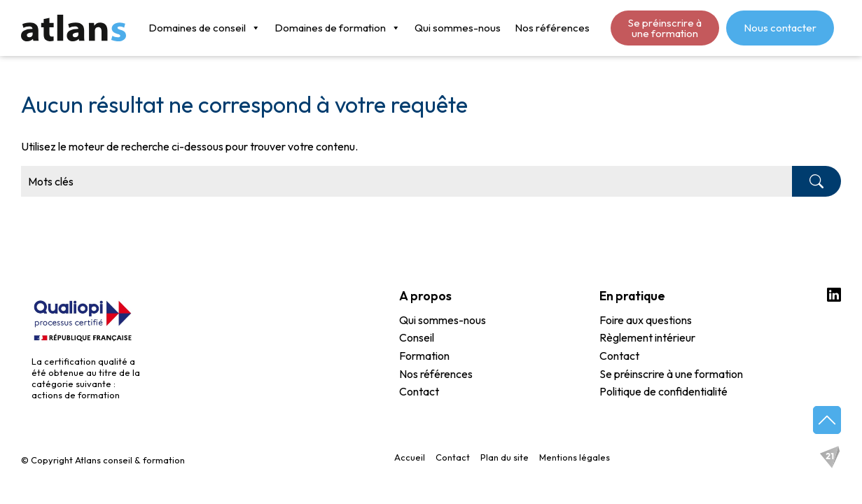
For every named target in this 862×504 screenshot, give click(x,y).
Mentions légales (575, 457)
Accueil (410, 457)
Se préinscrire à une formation (665, 28)
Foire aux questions (646, 321)
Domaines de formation (338, 28)
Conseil (417, 338)
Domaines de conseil (204, 28)
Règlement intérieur (647, 338)
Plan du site (505, 457)
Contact (419, 392)
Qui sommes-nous (458, 28)
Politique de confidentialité (663, 392)
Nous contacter (780, 28)
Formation (424, 356)
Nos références (552, 28)
